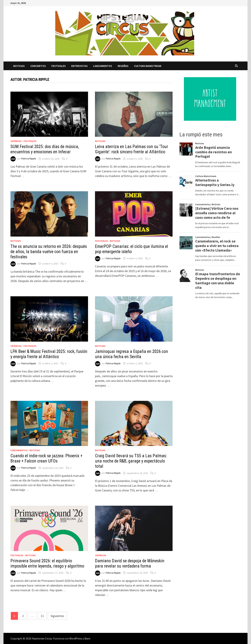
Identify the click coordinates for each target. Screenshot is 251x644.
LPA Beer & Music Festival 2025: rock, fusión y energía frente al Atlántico (49, 354)
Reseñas (123, 66)
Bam (87, 638)
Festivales (59, 66)
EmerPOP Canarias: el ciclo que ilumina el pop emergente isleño (132, 249)
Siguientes (57, 616)
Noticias (19, 66)
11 (42, 616)
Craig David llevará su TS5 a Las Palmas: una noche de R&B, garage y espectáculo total (131, 461)
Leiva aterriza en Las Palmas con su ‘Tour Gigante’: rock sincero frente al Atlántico (132, 149)
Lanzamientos (103, 66)
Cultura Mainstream (148, 66)
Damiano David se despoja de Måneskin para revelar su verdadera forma (130, 563)
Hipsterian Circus (42, 638)
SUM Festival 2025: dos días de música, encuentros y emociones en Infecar (45, 149)
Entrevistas (79, 66)
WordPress (76, 638)
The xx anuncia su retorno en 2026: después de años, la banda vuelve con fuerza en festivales (49, 252)
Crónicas (16, 141)
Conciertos (38, 66)
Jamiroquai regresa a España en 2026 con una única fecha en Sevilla (132, 354)
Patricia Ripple (29, 159)
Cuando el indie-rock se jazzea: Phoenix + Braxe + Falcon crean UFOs (46, 458)
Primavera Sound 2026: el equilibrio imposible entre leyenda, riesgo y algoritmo (47, 563)
